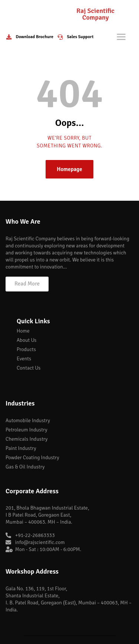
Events (24, 359)
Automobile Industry (28, 421)
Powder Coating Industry (32, 458)
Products (26, 349)
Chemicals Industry (27, 439)
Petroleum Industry (27, 430)
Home (23, 331)
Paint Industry (21, 448)
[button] (27, 284)
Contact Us (29, 368)
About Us (27, 340)
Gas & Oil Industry (25, 467)
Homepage (69, 169)
